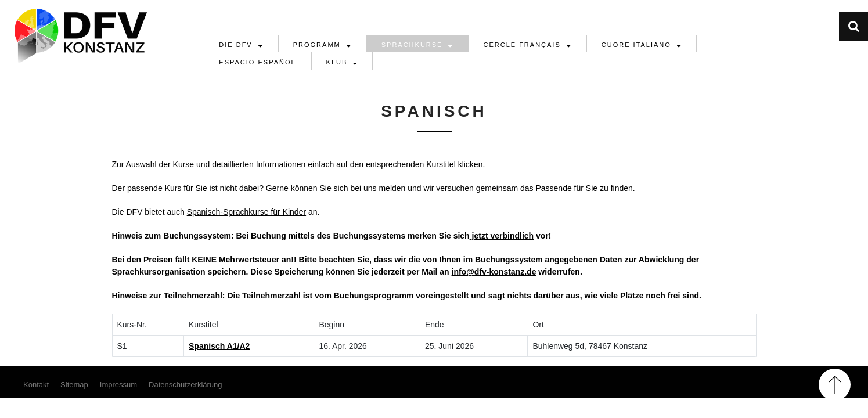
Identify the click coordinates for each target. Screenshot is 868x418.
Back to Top (835, 385)
